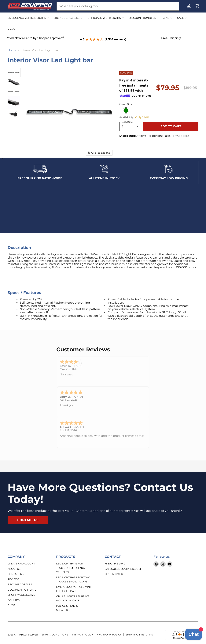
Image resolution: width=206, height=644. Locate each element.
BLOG (11, 29)
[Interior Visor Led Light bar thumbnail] (14, 72)
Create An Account (21, 565)
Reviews (13, 581)
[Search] (118, 6)
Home (12, 50)
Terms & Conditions (54, 636)
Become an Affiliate (22, 591)
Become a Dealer (20, 586)
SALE (182, 18)
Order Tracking (116, 576)
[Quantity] (130, 126)
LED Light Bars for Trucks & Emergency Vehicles (71, 569)
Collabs (14, 602)
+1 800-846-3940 (115, 565)
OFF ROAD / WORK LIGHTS (105, 18)
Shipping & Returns (139, 636)
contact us (28, 522)
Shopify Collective (21, 596)
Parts (167, 18)
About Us (14, 570)
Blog (11, 607)
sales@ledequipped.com (123, 570)
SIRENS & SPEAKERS (68, 18)
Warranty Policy (109, 636)
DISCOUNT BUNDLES (142, 18)
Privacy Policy (83, 636)
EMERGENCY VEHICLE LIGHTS (28, 18)
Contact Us (16, 576)
